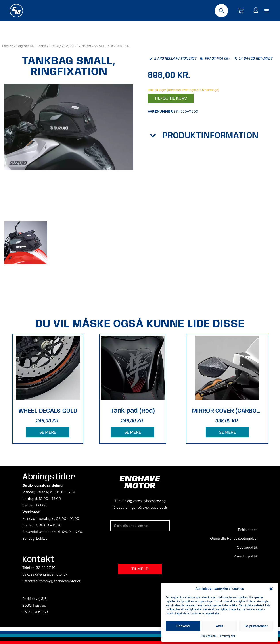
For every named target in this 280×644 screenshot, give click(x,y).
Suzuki (54, 46)
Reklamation (248, 530)
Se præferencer (256, 626)
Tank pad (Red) (133, 411)
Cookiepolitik (208, 636)
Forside (8, 46)
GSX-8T (68, 46)
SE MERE (48, 432)
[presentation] (144, 547)
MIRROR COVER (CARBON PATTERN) (227, 411)
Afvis (220, 626)
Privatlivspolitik (227, 636)
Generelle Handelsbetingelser (234, 538)
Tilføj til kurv (171, 98)
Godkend (183, 626)
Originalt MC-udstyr (31, 46)
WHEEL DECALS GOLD (48, 411)
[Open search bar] (221, 11)
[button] (271, 589)
